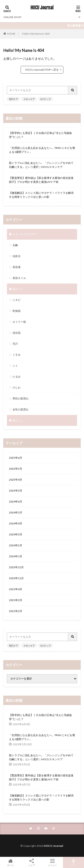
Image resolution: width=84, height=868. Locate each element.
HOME (11, 34)
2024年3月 (16, 534)
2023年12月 (16, 567)
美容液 (17, 267)
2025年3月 (16, 491)
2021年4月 (16, 589)
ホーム (11, 862)
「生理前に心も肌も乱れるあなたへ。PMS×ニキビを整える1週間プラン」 (42, 150)
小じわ (17, 388)
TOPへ (73, 862)
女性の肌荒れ (21, 409)
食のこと (18, 420)
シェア (32, 863)
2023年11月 (16, 578)
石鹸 (15, 245)
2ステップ (45, 99)
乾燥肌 (17, 311)
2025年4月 (16, 480)
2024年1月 (16, 556)
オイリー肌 (19, 322)
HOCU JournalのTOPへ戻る (42, 70)
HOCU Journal (42, 8)
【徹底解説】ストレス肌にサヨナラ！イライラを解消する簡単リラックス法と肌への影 (41, 195)
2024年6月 (16, 502)
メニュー (53, 862)
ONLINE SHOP (12, 17)
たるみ (17, 377)
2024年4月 (16, 523)
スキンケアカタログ (25, 234)
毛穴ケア (13, 99)
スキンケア (29, 99)
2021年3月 (16, 600)
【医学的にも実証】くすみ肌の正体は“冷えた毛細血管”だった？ (40, 135)
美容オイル (19, 278)
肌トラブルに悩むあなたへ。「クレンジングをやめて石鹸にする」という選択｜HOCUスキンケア (41, 165)
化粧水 (17, 256)
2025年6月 (16, 458)
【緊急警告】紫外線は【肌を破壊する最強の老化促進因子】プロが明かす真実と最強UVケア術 (41, 180)
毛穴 (15, 344)
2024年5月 (16, 512)
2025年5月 (16, 469)
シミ (15, 366)
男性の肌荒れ (21, 398)
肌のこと (18, 289)
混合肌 (17, 333)
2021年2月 (16, 611)
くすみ (17, 355)
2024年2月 (16, 545)
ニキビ (17, 300)
